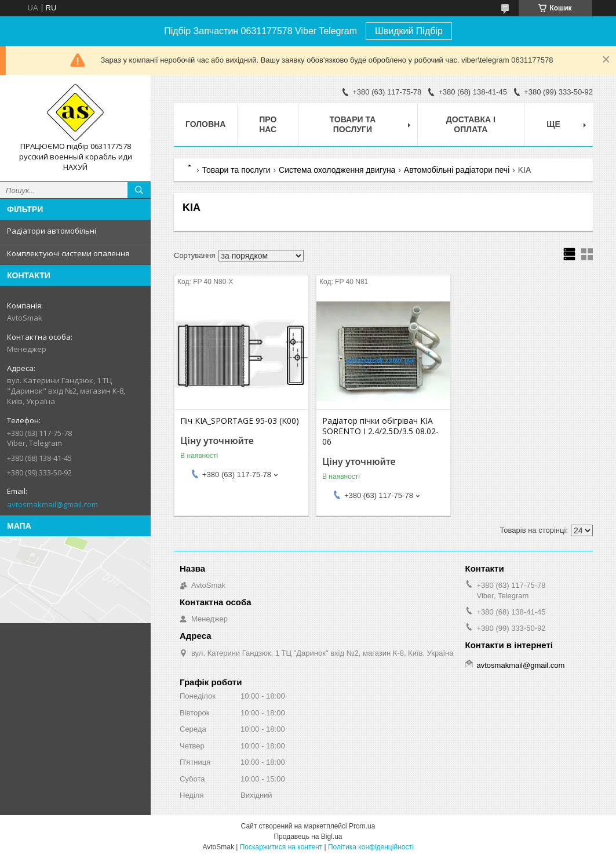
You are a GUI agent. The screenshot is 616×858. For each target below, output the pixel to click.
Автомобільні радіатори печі (457, 170)
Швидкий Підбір (409, 31)
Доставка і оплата (471, 124)
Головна (205, 124)
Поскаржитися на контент (281, 847)
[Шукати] (139, 190)
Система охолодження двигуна (337, 170)
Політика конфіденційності (371, 847)
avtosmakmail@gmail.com (52, 504)
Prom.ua (362, 826)
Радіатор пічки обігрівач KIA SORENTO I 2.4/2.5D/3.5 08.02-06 (380, 431)
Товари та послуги (353, 124)
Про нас (268, 124)
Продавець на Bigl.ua (308, 837)
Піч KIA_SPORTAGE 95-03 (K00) (240, 421)
